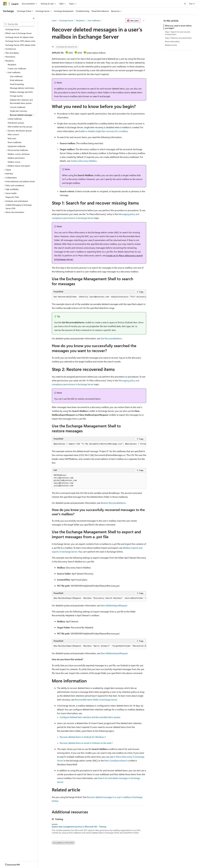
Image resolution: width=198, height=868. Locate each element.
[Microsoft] (5, 4)
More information (172, 41)
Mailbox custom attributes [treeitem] (19, 154)
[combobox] (19, 24)
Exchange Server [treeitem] (12, 29)
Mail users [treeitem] (12, 138)
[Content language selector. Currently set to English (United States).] (16, 864)
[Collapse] (34, 18)
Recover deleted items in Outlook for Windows (82, 737)
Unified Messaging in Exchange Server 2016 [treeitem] (19, 207)
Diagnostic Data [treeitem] (12, 197)
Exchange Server (66, 20)
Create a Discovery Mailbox (84, 161)
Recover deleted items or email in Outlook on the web (85, 743)
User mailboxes (94, 20)
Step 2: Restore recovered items (178, 38)
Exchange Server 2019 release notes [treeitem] (20, 41)
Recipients (80, 20)
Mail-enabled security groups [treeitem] (20, 127)
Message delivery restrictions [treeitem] (22, 88)
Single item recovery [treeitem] (18, 111)
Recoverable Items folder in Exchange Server (96, 700)
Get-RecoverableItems (111, 338)
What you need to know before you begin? (178, 27)
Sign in (192, 4)
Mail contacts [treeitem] (13, 134)
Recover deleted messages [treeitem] (21, 115)
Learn (54, 20)
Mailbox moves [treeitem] (14, 162)
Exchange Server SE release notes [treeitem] (19, 37)
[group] (99, 297)
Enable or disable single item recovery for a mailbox (103, 131)
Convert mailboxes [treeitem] (18, 107)
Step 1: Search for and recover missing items (178, 33)
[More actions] (144, 21)
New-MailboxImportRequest (114, 653)
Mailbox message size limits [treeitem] (21, 92)
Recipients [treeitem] (12, 64)
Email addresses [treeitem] (16, 80)
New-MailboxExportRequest (114, 605)
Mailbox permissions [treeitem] (16, 158)
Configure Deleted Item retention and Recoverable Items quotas (90, 717)
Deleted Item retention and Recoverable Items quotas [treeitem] (21, 102)
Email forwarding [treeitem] (17, 84)
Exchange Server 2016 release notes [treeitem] (20, 45)
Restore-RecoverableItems (113, 503)
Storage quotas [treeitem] (16, 96)
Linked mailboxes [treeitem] (15, 119)
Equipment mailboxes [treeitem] (17, 146)
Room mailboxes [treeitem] (15, 142)
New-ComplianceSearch (116, 761)
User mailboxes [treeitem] (16, 76)
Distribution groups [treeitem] (16, 123)
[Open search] (185, 4)
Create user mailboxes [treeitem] (17, 68)
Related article (171, 45)
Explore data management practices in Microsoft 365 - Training (79, 827)
